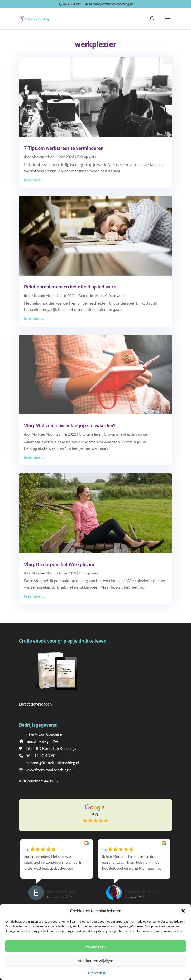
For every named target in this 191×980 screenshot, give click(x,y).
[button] (183, 911)
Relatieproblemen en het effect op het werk (70, 287)
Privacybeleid (96, 973)
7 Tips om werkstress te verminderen (64, 148)
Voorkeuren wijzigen (96, 961)
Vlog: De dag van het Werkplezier (59, 564)
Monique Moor (43, 157)
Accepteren (96, 946)
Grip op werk (87, 157)
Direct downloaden (35, 704)
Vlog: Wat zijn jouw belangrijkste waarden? (70, 426)
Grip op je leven (91, 434)
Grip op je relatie (91, 296)
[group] (57, 874)
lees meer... (35, 180)
